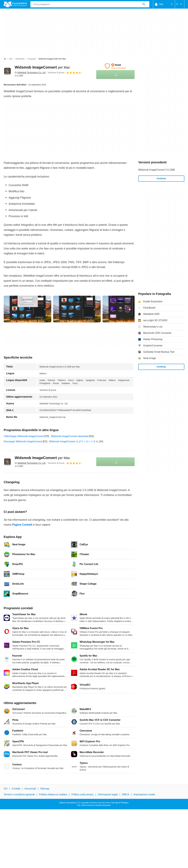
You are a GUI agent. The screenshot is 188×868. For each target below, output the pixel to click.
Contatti (16, 789)
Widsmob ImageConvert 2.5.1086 (157, 170)
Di (30, 73)
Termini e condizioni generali (19, 794)
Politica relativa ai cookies (53, 794)
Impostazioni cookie (144, 794)
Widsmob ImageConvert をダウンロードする (74, 441)
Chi (6, 789)
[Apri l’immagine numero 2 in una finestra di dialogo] (126, 309)
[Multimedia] (20, 59)
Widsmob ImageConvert (42, 67)
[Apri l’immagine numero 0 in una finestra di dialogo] (27, 309)
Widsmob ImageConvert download (70, 436)
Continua (161, 178)
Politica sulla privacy (82, 794)
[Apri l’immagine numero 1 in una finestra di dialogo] (77, 309)
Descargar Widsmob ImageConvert (23, 441)
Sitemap (45, 789)
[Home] (5, 59)
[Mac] (11, 59)
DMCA (126, 794)
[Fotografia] (32, 59)
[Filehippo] (15, 4)
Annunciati (30, 789)
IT (180, 4)
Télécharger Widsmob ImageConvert (24, 436)
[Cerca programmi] (144, 4)
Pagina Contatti (22, 525)
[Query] (90, 4)
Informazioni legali (108, 794)
